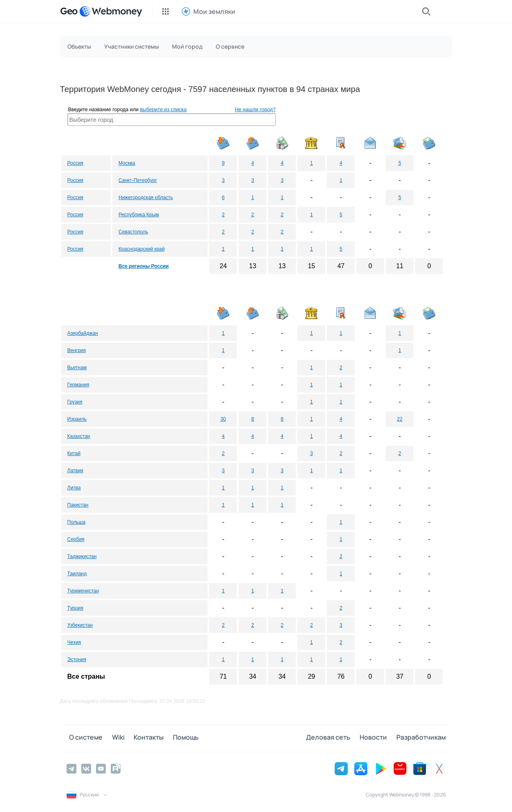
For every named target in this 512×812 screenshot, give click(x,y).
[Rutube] (116, 768)
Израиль (77, 419)
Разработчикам (421, 738)
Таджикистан (82, 556)
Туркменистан (83, 591)
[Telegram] (72, 768)
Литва (74, 488)
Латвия (75, 471)
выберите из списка (163, 110)
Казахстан (79, 436)
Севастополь (133, 232)
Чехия (74, 642)
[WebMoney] (111, 11)
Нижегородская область (146, 197)
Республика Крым (139, 215)
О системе (83, 738)
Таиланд (77, 574)
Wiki (113, 738)
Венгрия (77, 350)
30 (223, 419)
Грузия (75, 402)
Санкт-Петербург (138, 180)
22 (400, 419)
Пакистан (78, 505)
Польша (77, 522)
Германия (78, 385)
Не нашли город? (255, 110)
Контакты (141, 738)
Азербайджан (83, 333)
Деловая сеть (334, 738)
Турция (75, 608)
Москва (127, 163)
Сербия (76, 539)
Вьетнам (77, 368)
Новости (376, 738)
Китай (74, 453)
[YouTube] (101, 768)
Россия (75, 163)
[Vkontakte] (86, 768)
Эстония (77, 659)
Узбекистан (80, 625)
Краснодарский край (142, 249)
